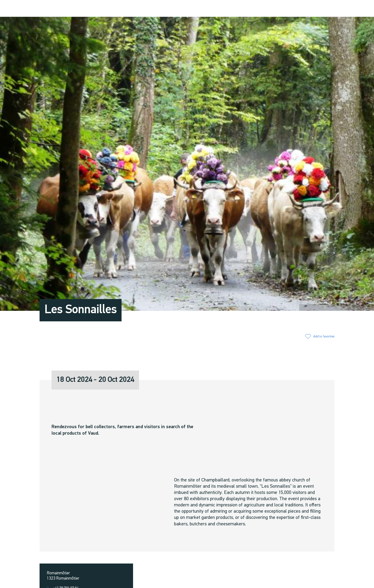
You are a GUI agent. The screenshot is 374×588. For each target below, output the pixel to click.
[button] (296, 9)
